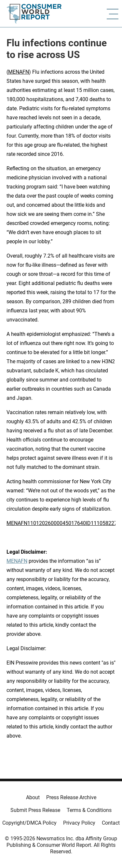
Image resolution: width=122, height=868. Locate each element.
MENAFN (19, 72)
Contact (111, 823)
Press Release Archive (71, 797)
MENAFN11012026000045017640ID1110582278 (63, 523)
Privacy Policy (79, 823)
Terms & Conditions (89, 810)
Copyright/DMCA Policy (29, 823)
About (33, 797)
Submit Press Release (35, 810)
